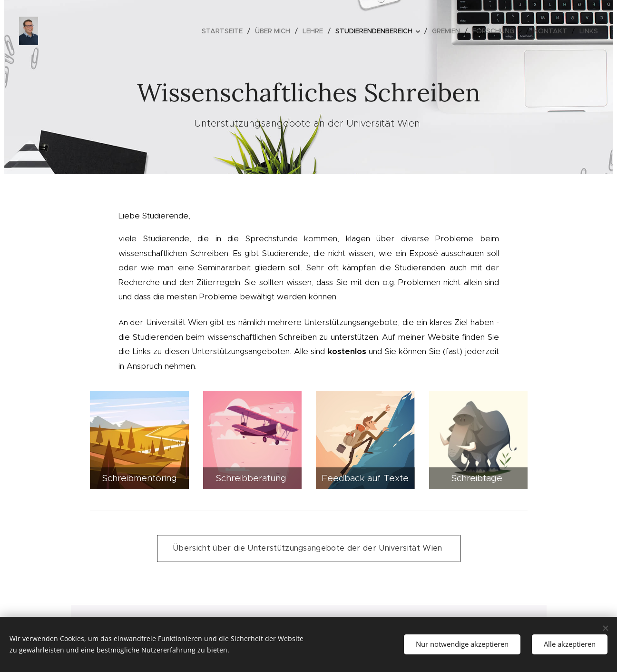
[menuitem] (225, 31)
